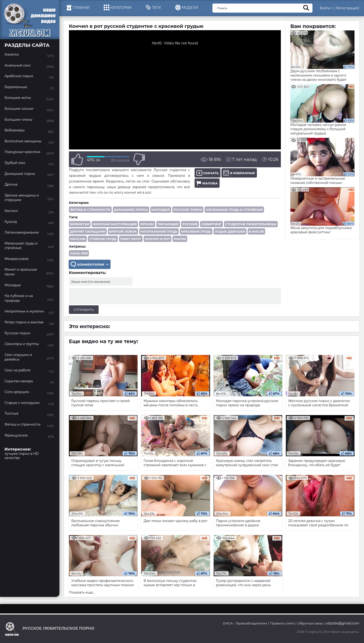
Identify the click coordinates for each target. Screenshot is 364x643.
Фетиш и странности (90, 210)
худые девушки (230, 231)
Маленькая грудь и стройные (234, 210)
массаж (78, 239)
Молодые (161, 210)
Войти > (326, 8)
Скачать (208, 173)
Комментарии (90, 264)
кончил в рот (158, 239)
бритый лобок (123, 231)
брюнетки (80, 224)
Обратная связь (310, 623)
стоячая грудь (103, 239)
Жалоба (207, 183)
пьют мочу (131, 239)
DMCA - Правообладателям (245, 623)
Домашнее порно (131, 210)
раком (180, 239)
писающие (168, 224)
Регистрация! (348, 8)
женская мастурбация (115, 224)
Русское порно (188, 210)
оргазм (147, 224)
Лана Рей (79, 253)
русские (190, 224)
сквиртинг (211, 224)
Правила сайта (282, 623)
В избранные (239, 173)
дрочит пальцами (88, 231)
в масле (256, 231)
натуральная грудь (159, 231)
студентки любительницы (251, 224)
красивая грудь (196, 231)
